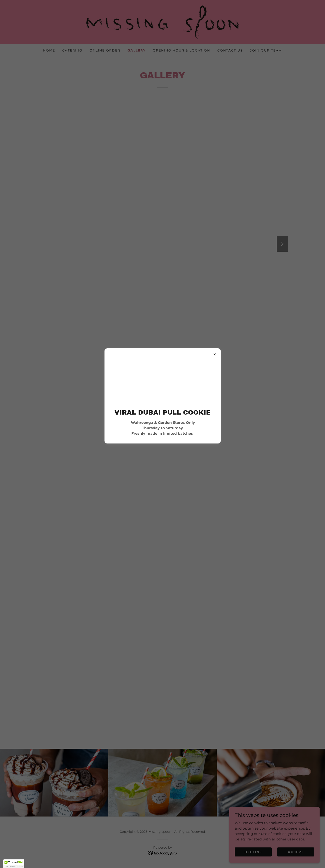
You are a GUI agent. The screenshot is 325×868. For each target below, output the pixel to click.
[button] (14, 864)
